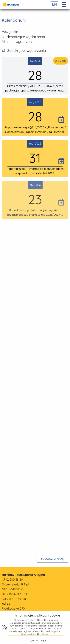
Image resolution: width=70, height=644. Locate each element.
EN (55, 4)
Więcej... (46, 634)
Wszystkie (10, 32)
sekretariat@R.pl (17, 584)
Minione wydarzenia (18, 42)
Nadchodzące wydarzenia (24, 37)
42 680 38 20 (14, 579)
